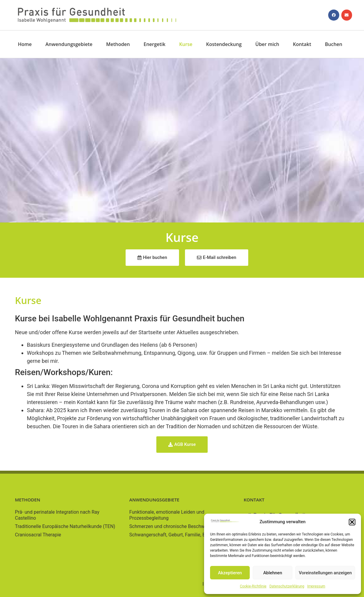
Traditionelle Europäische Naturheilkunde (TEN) (65, 526)
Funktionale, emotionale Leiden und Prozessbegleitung (167, 515)
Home (25, 44)
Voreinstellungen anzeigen (325, 573)
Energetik (154, 44)
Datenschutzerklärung (287, 586)
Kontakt (302, 44)
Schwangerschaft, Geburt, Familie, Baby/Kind (177, 535)
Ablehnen (273, 573)
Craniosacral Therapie (38, 535)
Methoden (118, 44)
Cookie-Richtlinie (253, 586)
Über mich (267, 44)
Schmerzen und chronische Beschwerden (173, 526)
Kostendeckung (224, 44)
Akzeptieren (230, 573)
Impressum (316, 586)
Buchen (334, 44)
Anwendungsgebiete (69, 44)
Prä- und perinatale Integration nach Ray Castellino (57, 515)
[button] (352, 522)
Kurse (186, 44)
